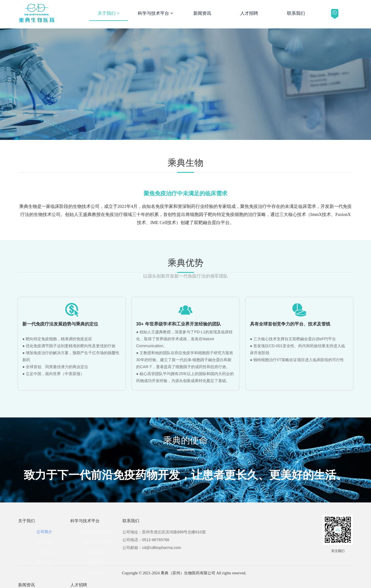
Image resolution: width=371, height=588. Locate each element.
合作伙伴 (44, 552)
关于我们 (109, 13)
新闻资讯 (202, 13)
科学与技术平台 (155, 13)
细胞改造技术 (97, 552)
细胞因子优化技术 (97, 542)
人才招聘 (249, 13)
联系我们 (296, 13)
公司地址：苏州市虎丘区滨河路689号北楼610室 (164, 532)
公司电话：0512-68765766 (146, 540)
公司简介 (44, 532)
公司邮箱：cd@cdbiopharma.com (152, 548)
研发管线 (97, 563)
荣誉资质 (44, 563)
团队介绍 (44, 542)
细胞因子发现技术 (97, 532)
